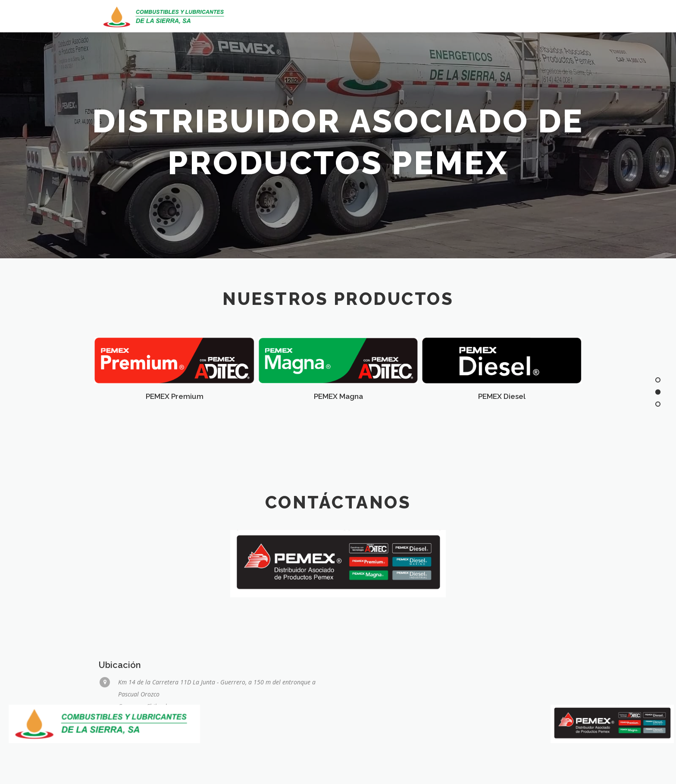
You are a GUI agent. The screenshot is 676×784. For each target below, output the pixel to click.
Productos (507, 16)
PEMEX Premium (175, 396)
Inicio (464, 16)
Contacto (559, 16)
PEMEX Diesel (502, 396)
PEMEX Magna (338, 396)
